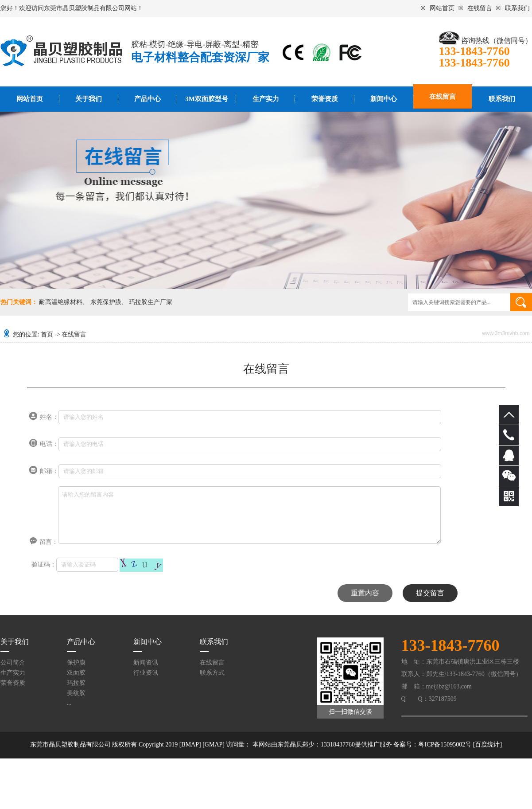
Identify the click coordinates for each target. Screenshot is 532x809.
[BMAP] (190, 745)
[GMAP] (214, 745)
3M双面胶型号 (207, 99)
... (69, 703)
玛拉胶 (76, 683)
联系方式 (212, 673)
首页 (47, 334)
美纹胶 (76, 693)
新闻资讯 (146, 662)
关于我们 (89, 99)
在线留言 (480, 8)
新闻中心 (384, 99)
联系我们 (517, 8)
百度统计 (487, 745)
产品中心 (148, 99)
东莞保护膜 (106, 302)
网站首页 (442, 8)
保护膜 (76, 662)
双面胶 (76, 673)
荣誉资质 (325, 99)
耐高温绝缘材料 (61, 302)
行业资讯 (146, 673)
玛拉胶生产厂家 (151, 302)
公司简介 (13, 662)
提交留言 (430, 593)
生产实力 (266, 99)
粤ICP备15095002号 (445, 745)
